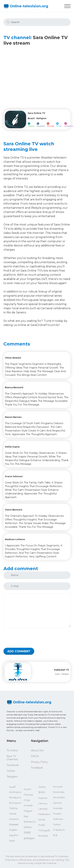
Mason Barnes (13, 417)
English (13, 830)
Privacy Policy (39, 762)
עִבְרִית (27, 800)
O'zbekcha (59, 830)
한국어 (42, 792)
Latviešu (43, 809)
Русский (58, 787)
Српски (57, 803)
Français (28, 795)
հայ (26, 816)
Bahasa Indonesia (30, 822)
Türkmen (58, 819)
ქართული (29, 838)
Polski (42, 825)
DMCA (35, 756)
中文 (55, 835)
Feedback (37, 768)
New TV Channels (12, 758)
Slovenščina (59, 797)
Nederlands (44, 814)
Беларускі (15, 797)
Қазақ (42, 787)
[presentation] (30, 638)
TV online (12, 750)
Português (44, 830)
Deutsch (14, 819)
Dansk (13, 814)
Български (15, 803)
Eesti (12, 841)
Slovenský (59, 792)
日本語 (27, 832)
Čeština (13, 808)
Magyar (28, 811)
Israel (57, 674)
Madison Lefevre (15, 539)
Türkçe (57, 824)
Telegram (12, 777)
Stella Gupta (12, 447)
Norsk (42, 820)
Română (43, 836)
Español (14, 835)
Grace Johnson (14, 476)
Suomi (27, 789)
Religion (65, 674)
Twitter (11, 771)
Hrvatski (28, 805)
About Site (37, 750)
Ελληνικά (14, 824)
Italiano (28, 827)
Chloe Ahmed (13, 358)
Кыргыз (43, 798)
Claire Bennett (14, 510)
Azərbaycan (15, 792)
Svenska (58, 808)
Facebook (13, 765)
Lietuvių (43, 803)
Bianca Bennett (14, 387)
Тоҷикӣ (57, 814)
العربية (12, 787)
